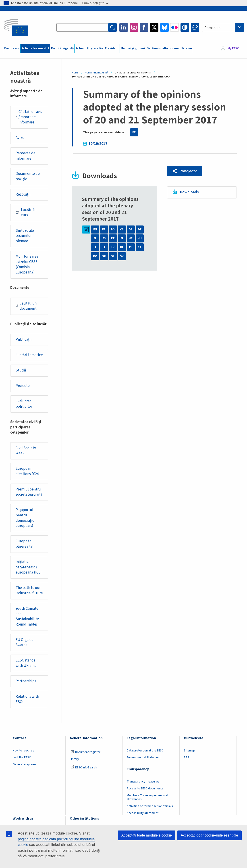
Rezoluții (23, 194)
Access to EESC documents (145, 789)
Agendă (68, 48)
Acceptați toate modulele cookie (147, 835)
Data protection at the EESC (145, 751)
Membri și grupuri (133, 48)
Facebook (144, 27)
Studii (21, 370)
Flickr (174, 27)
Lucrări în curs (26, 213)
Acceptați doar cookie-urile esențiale (209, 835)
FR (134, 132)
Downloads (189, 192)
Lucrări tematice (29, 355)
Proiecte (23, 386)
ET (113, 238)
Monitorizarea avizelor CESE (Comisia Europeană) (27, 264)
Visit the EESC (22, 757)
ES (104, 238)
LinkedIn (124, 27)
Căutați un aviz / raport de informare (29, 117)
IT (95, 247)
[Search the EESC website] (82, 27)
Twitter (154, 27)
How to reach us (23, 751)
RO (95, 256)
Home (75, 73)
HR (131, 238)
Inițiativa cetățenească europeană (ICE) (29, 567)
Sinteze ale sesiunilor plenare (25, 236)
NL (122, 247)
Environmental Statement (144, 757)
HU (140, 238)
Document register (86, 752)
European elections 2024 (27, 471)
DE (140, 230)
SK (104, 256)
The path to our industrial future (29, 590)
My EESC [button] (233, 49)
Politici (56, 48)
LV (113, 247)
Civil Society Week (26, 451)
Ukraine (186, 48)
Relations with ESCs (27, 699)
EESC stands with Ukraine (26, 663)
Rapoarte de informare (26, 156)
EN (95, 230)
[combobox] (223, 27)
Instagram (134, 27)
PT (140, 247)
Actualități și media (89, 48)
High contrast (185, 27)
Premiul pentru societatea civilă (29, 492)
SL (113, 256)
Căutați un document (26, 306)
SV (122, 256)
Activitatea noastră (35, 48)
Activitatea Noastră (97, 73)
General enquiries (25, 764)
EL (95, 238)
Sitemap (189, 751)
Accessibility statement (143, 813)
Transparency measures (143, 782)
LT (104, 247)
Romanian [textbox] (212, 28)
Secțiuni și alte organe (163, 48)
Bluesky (164, 27)
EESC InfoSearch (84, 768)
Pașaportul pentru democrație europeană (25, 518)
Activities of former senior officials (150, 806)
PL (131, 247)
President (112, 48)
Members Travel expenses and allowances (147, 797)
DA (131, 230)
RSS (187, 757)
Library (74, 759)
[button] (185, 171)
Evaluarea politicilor (24, 404)
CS (122, 230)
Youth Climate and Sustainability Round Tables (27, 617)
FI (122, 238)
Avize (20, 138)
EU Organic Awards (25, 643)
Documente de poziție (28, 176)
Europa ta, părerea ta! (25, 544)
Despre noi (12, 48)
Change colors (195, 27)
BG (113, 230)
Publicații (24, 340)
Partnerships (26, 681)
